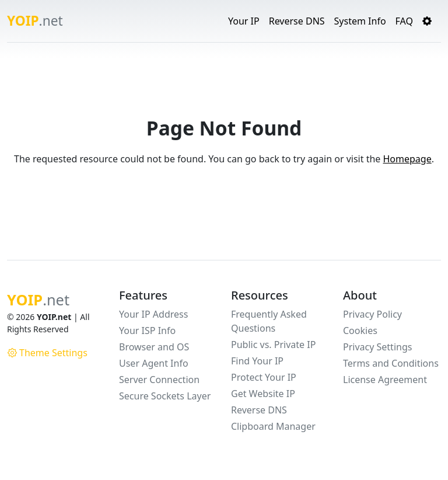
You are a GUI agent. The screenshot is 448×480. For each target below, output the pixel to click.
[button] (427, 21)
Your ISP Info (147, 331)
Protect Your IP (264, 377)
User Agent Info (154, 363)
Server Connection (159, 380)
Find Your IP (257, 361)
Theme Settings (48, 353)
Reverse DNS (297, 21)
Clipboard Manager (273, 426)
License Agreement (385, 380)
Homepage (407, 159)
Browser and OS (154, 347)
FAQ (404, 21)
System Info (360, 21)
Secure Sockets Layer (165, 396)
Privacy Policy (372, 314)
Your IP (244, 21)
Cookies (360, 331)
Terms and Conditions (391, 363)
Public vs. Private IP (273, 345)
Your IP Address (153, 314)
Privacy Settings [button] (377, 347)
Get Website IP (263, 394)
